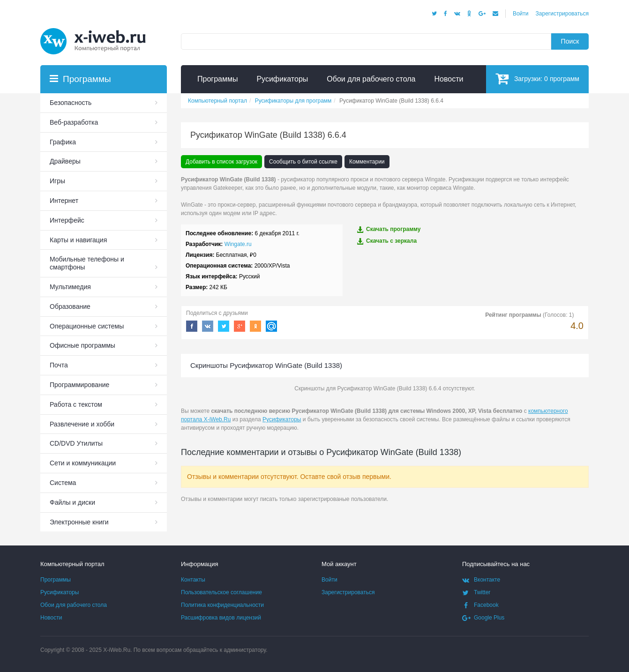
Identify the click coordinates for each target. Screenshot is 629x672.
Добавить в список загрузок (221, 162)
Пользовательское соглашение (221, 592)
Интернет (64, 201)
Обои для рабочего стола (74, 605)
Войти (521, 14)
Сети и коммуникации (83, 463)
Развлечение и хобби (82, 424)
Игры (57, 181)
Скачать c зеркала (387, 241)
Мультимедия (70, 287)
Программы (56, 580)
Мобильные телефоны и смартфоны (87, 263)
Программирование (79, 385)
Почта (59, 365)
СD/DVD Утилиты (76, 443)
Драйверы (65, 161)
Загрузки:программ (537, 78)
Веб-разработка (74, 122)
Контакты (193, 580)
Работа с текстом (76, 404)
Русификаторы (282, 419)
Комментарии (367, 162)
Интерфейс (67, 220)
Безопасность (71, 103)
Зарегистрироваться (562, 14)
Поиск (570, 41)
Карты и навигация (78, 240)
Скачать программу (389, 229)
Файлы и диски (72, 502)
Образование (70, 306)
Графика (63, 142)
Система (63, 483)
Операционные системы (87, 326)
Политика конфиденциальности (222, 605)
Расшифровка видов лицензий (221, 618)
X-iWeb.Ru (117, 650)
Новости (51, 618)
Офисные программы (82, 345)
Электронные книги (79, 522)
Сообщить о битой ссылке (303, 162)
